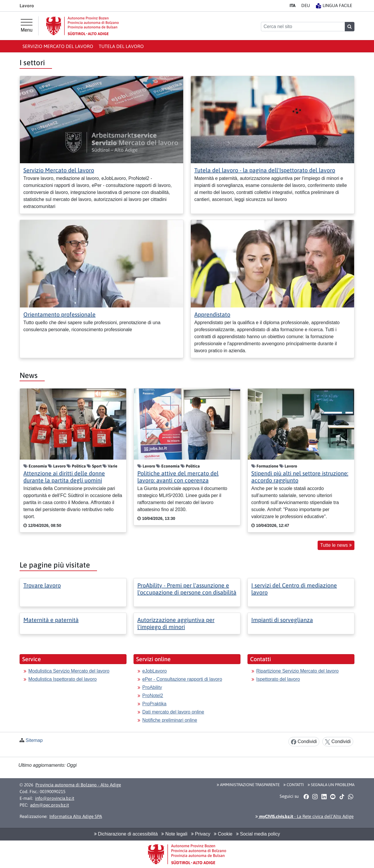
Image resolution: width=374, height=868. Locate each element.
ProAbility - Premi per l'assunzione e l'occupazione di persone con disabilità (187, 589)
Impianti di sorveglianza (282, 620)
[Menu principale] (27, 26)
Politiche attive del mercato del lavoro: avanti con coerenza (178, 477)
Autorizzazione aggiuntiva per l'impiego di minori (176, 623)
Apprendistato (212, 314)
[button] (306, 797)
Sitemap (34, 740)
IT (292, 5)
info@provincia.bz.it (55, 798)
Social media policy (258, 834)
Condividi (304, 742)
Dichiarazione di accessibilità (126, 834)
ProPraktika (154, 704)
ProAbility (152, 687)
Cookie (223, 834)
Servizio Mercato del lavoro (58, 46)
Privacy (201, 834)
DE (306, 5)
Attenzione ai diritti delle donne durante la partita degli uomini (64, 477)
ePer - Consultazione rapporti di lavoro (182, 679)
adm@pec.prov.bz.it (50, 805)
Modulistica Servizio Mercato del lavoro (69, 671)
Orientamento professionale (59, 314)
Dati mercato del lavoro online (173, 712)
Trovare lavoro (42, 585)
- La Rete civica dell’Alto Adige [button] (304, 816)
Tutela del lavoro (121, 46)
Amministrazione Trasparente (248, 785)
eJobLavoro (155, 671)
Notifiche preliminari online (170, 720)
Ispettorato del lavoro (278, 679)
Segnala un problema (331, 785)
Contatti (294, 785)
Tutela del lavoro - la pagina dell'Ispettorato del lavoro (265, 170)
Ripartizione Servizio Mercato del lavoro (297, 671)
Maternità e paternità (51, 620)
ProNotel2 (153, 696)
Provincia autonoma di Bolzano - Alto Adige (78, 785)
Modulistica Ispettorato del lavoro (63, 679)
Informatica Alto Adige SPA (76, 816)
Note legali (174, 834)
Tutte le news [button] (336, 545)
